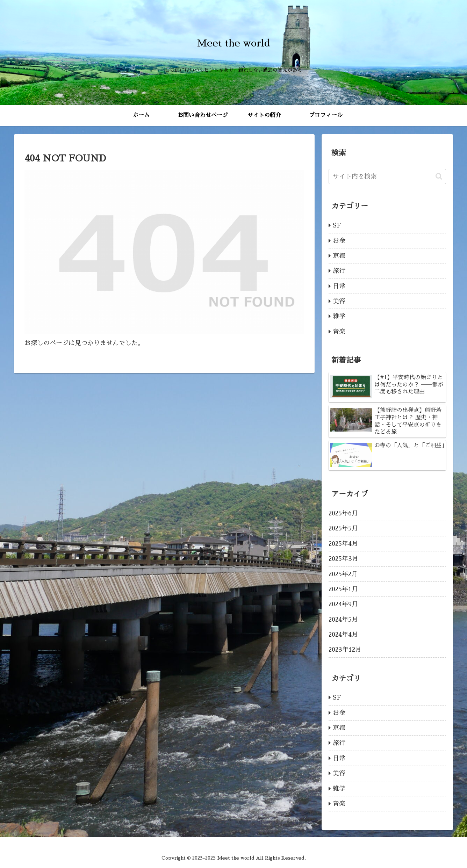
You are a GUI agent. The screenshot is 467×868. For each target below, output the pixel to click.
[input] (387, 176)
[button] (439, 176)
